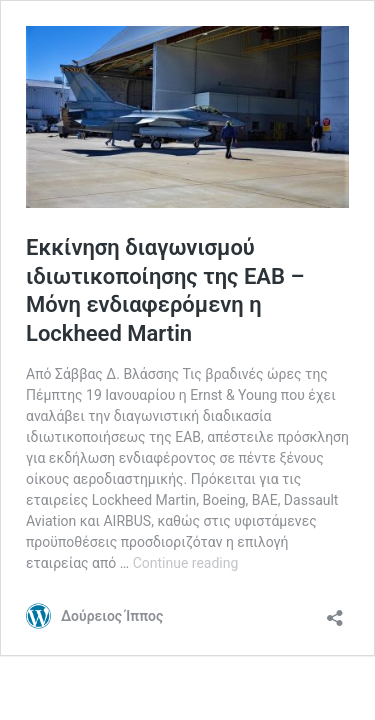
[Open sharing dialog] (335, 611)
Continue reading (186, 563)
